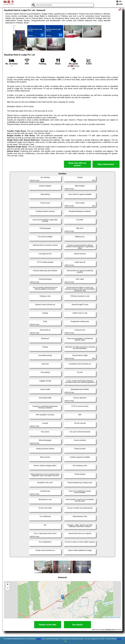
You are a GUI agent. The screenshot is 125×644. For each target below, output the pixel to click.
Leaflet (106, 617)
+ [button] (8, 585)
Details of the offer (48, 625)
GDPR (119, 639)
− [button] (8, 588)
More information (106, 164)
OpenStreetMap (115, 617)
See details (77, 625)
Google (39, 639)
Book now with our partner (77, 164)
